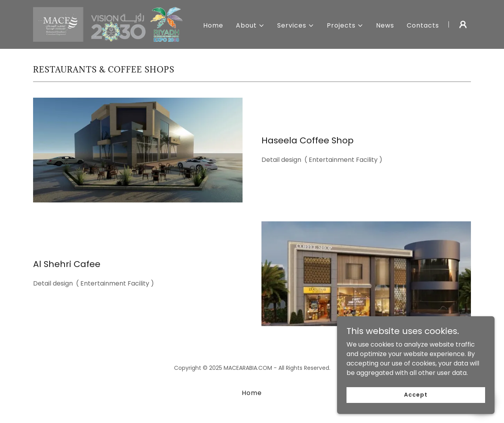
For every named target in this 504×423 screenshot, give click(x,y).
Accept (416, 400)
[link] (110, 24)
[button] (250, 26)
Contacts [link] (423, 25)
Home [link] (213, 25)
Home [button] (252, 393)
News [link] (385, 25)
